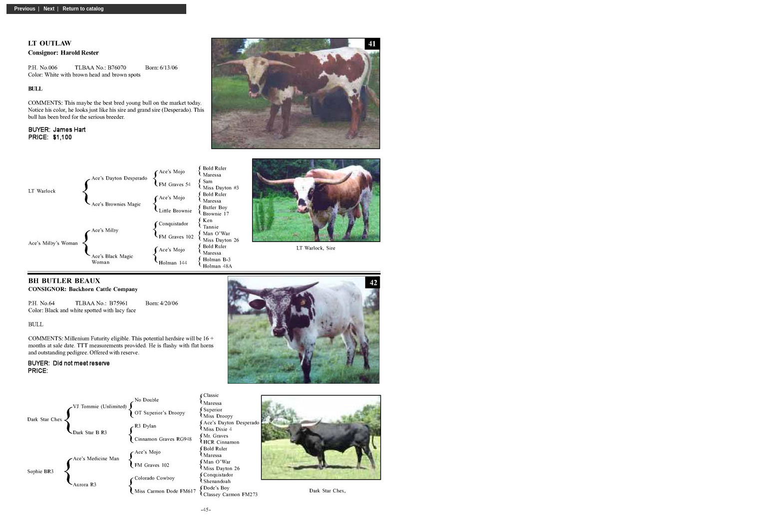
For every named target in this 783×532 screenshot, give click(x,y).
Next (49, 9)
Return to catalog (83, 9)
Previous (23, 9)
